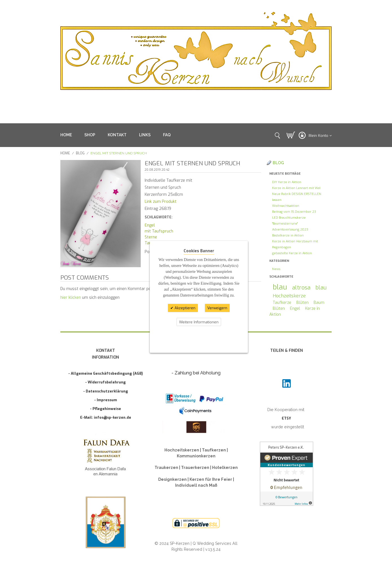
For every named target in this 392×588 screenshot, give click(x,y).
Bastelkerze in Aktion (288, 235)
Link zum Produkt (161, 202)
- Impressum (106, 400)
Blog (80, 153)
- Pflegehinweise (105, 409)
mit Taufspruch (159, 231)
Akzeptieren (184, 308)
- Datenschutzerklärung (106, 391)
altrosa (301, 288)
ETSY (286, 418)
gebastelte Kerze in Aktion (292, 253)
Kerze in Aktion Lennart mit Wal (296, 188)
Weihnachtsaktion (286, 206)
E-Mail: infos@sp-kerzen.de (106, 417)
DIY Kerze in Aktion (287, 182)
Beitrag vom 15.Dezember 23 (294, 212)
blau (280, 287)
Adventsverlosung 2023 (290, 230)
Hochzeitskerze (289, 296)
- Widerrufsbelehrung (105, 382)
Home (65, 153)
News (276, 269)
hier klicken (71, 298)
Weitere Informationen (199, 322)
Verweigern (217, 308)
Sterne (151, 237)
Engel (150, 225)
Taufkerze (282, 303)
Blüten (302, 303)
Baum (319, 303)
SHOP (90, 135)
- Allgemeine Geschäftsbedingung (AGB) (106, 373)
